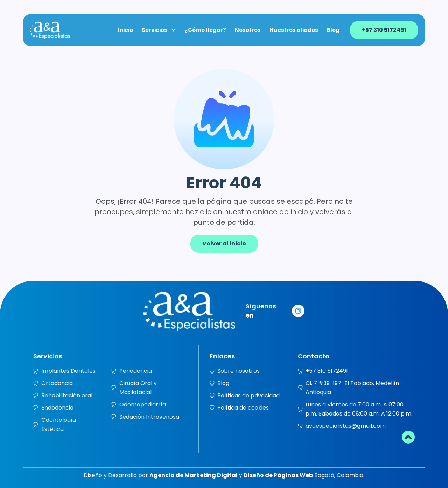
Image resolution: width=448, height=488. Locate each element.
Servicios (159, 30)
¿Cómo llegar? (205, 30)
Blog (333, 30)
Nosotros (248, 30)
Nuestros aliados (294, 30)
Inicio (125, 30)
